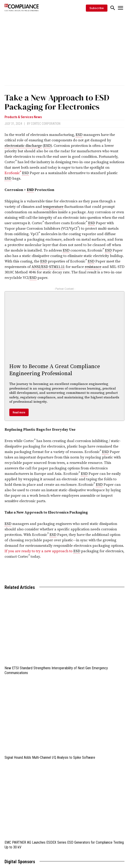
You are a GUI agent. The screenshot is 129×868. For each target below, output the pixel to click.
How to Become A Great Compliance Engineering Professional (55, 370)
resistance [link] (93, 267)
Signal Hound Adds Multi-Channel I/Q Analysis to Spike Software (50, 757)
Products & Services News (23, 117)
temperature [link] (53, 207)
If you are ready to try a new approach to (39, 551)
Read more (19, 412)
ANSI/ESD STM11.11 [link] (48, 267)
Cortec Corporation (46, 124)
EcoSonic (13, 173)
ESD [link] (79, 135)
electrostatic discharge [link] (23, 146)
